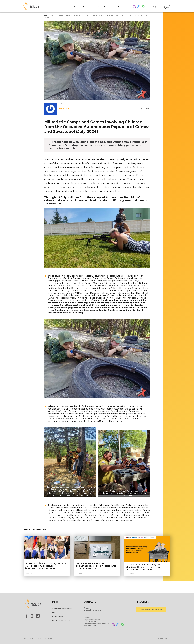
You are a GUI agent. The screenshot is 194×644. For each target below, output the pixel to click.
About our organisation (60, 7)
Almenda (64, 108)
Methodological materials (109, 7)
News (77, 7)
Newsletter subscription (151, 610)
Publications (88, 7)
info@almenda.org (92, 610)
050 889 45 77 (90, 626)
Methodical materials (61, 620)
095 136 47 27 (90, 622)
